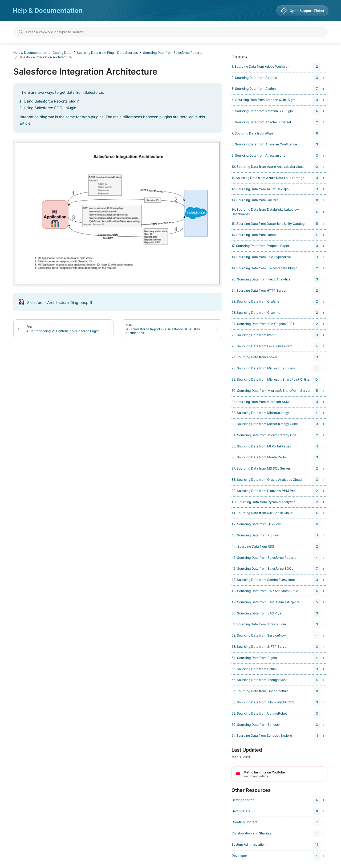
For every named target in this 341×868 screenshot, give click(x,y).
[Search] (170, 32)
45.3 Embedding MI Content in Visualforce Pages (63, 329)
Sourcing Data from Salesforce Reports (173, 53)
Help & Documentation (48, 11)
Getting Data (62, 53)
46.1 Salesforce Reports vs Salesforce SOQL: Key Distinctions (163, 329)
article (25, 123)
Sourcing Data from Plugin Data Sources (107, 53)
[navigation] (279, 67)
